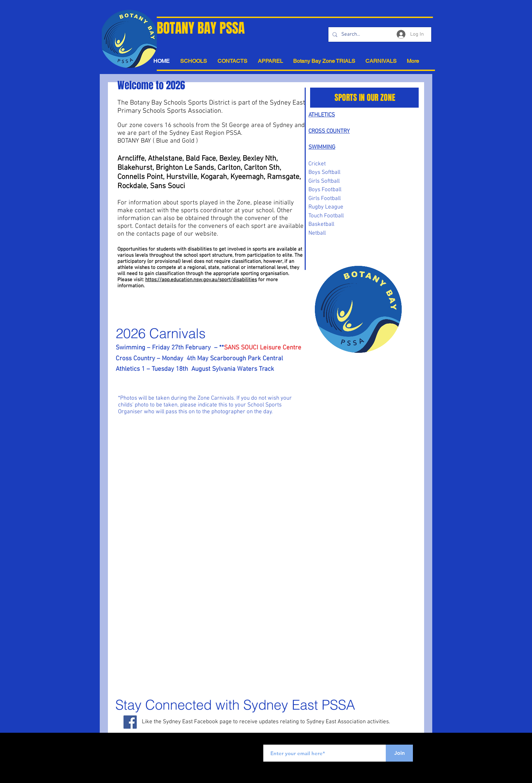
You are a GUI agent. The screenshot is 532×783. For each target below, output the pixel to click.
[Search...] (379, 34)
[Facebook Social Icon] (130, 722)
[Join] (399, 753)
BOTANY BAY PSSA (201, 28)
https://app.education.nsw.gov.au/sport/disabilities (201, 280)
